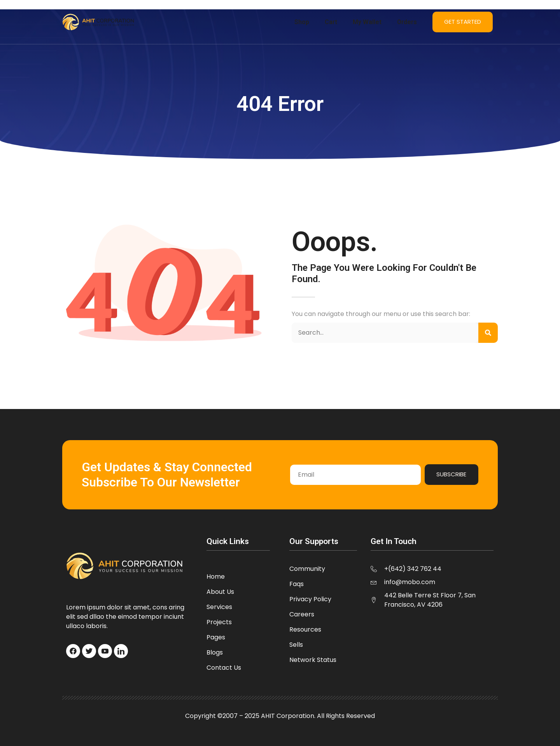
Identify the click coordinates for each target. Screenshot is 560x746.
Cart (331, 22)
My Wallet (367, 22)
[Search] (488, 333)
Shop (302, 22)
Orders (407, 22)
